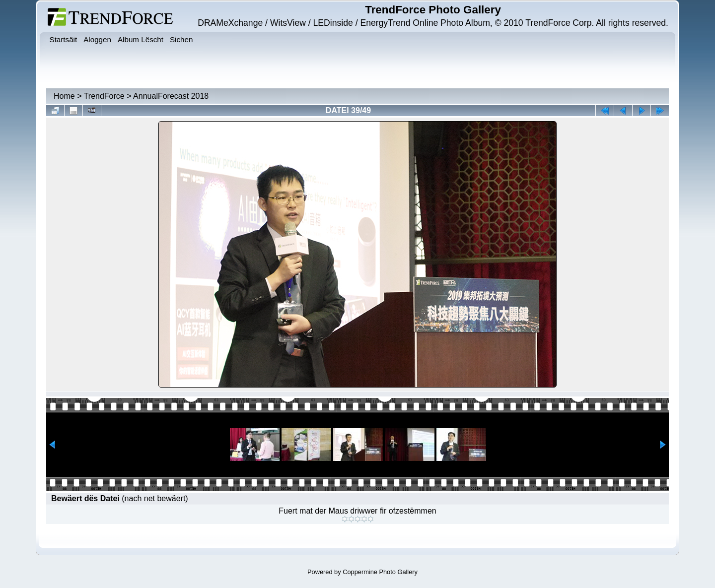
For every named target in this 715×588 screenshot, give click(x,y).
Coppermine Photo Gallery (380, 572)
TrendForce (104, 96)
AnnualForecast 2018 (171, 96)
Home (64, 96)
